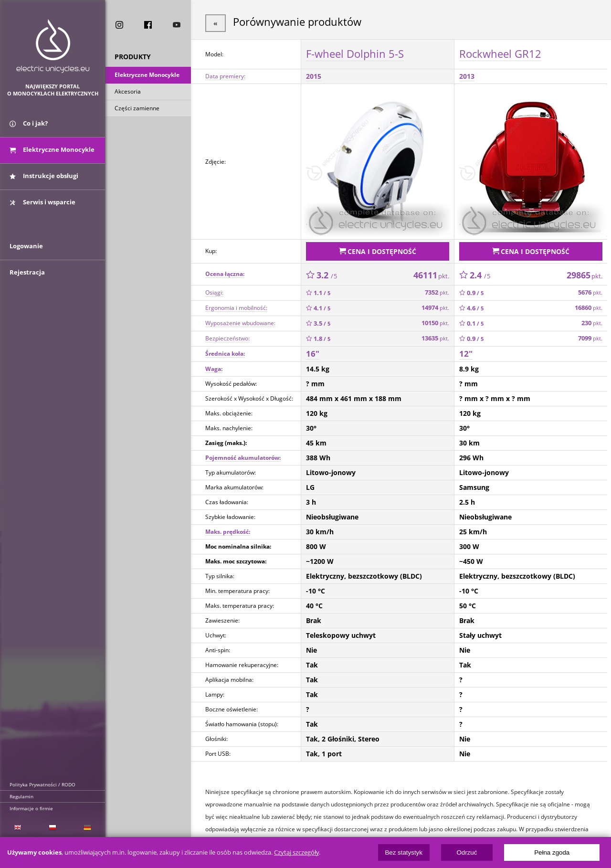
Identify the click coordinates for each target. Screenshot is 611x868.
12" (466, 350)
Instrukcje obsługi (44, 180)
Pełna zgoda (552, 852)
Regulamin (21, 796)
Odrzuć (467, 852)
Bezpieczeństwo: (227, 335)
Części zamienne (137, 109)
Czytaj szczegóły (296, 852)
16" (313, 350)
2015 (314, 75)
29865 (585, 272)
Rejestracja (27, 283)
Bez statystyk (404, 852)
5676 (590, 289)
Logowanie (26, 256)
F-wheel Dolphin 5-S (355, 52)
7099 (590, 335)
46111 (431, 272)
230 (592, 320)
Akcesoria (128, 92)
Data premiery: (225, 75)
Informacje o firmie (31, 808)
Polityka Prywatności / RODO (42, 784)
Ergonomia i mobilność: (236, 304)
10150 (435, 320)
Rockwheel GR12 (500, 52)
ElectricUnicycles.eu (53, 46)
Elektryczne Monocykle (147, 76)
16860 (589, 304)
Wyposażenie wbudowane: (240, 320)
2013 (467, 75)
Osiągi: (214, 289)
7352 (437, 289)
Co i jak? (29, 128)
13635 (435, 335)
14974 (435, 304)
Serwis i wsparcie (42, 207)
